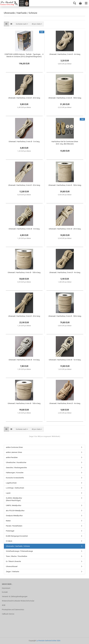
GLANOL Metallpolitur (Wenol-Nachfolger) (14, 499)
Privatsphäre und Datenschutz (13, 610)
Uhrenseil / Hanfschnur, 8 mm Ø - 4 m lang (65, 403)
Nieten (8, 521)
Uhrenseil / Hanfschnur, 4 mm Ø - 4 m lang (24, 229)
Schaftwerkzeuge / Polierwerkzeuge (19, 551)
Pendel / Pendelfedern (14, 526)
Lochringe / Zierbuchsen (15, 488)
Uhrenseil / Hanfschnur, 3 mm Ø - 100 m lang (65, 185)
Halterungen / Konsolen (15, 473)
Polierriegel (10, 531)
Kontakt (5, 592)
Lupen (8, 493)
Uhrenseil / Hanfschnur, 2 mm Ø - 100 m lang (65, 98)
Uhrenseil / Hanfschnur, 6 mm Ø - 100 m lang (24, 403)
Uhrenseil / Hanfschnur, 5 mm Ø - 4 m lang (65, 272)
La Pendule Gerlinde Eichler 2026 (48, 641)
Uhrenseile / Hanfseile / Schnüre (18, 546)
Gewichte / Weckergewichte (16, 468)
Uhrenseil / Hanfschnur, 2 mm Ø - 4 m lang (65, 54)
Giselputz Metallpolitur (14, 516)
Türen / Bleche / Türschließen (17, 556)
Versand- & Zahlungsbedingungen (15, 596)
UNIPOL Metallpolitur (14, 505)
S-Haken (9, 541)
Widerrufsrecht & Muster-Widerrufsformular (18, 601)
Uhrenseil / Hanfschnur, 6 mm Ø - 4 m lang (24, 360)
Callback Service (8, 614)
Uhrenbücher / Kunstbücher (16, 462)
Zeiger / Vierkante (12, 572)
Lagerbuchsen (11, 483)
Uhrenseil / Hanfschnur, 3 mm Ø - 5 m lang (24, 142)
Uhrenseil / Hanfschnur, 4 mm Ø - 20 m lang (65, 229)
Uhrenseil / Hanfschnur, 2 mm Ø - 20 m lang (24, 98)
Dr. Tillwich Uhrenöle (13, 561)
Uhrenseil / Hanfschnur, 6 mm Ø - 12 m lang (65, 360)
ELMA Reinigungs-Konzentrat (17, 536)
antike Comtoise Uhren (14, 447)
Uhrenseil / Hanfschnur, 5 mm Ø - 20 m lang (24, 316)
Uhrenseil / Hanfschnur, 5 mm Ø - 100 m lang (65, 316)
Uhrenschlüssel (12, 566)
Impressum (6, 588)
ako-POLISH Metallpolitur (15, 511)
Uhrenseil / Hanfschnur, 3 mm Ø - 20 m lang (24, 185)
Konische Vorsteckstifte (15, 478)
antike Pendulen (12, 457)
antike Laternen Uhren (14, 452)
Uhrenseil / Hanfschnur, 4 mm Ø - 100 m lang (24, 272)
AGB (4, 605)
